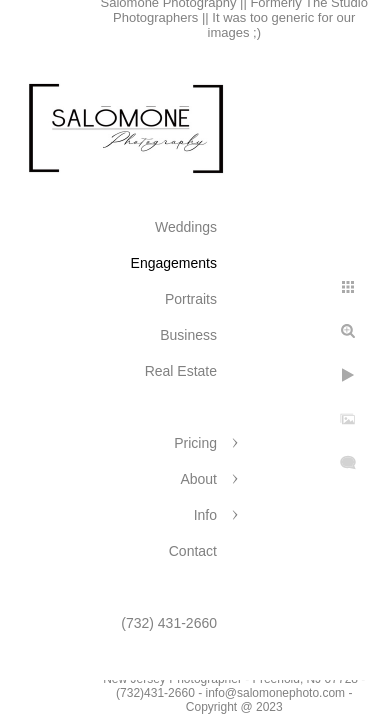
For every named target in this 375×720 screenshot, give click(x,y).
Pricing (195, 443)
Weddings (186, 227)
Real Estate (181, 371)
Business (188, 335)
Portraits (191, 299)
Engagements (174, 263)
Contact (193, 551)
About (198, 479)
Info (205, 515)
